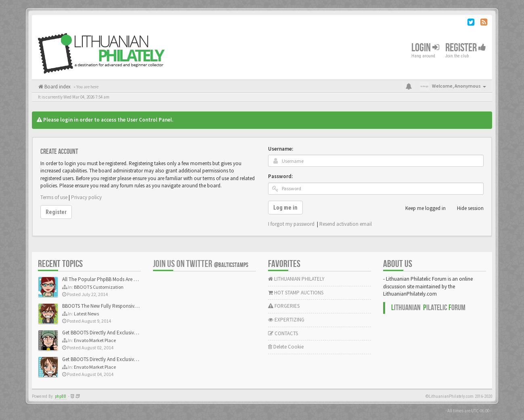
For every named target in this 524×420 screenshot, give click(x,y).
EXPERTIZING (286, 320)
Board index (57, 87)
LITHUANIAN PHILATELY (296, 279)
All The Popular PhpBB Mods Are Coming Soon (113, 279)
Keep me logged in (421, 208)
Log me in (285, 208)
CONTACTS (283, 333)
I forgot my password (291, 224)
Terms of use (54, 197)
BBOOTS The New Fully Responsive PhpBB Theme (115, 306)
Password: (280, 176)
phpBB (61, 396)
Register (466, 48)
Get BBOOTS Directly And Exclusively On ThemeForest (120, 333)
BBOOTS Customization (99, 287)
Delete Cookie (286, 347)
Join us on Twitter (201, 264)
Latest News (86, 314)
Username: (281, 149)
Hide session (466, 208)
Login (425, 48)
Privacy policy (86, 197)
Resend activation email (346, 224)
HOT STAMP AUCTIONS (296, 293)
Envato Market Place (95, 340)
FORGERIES (284, 306)
